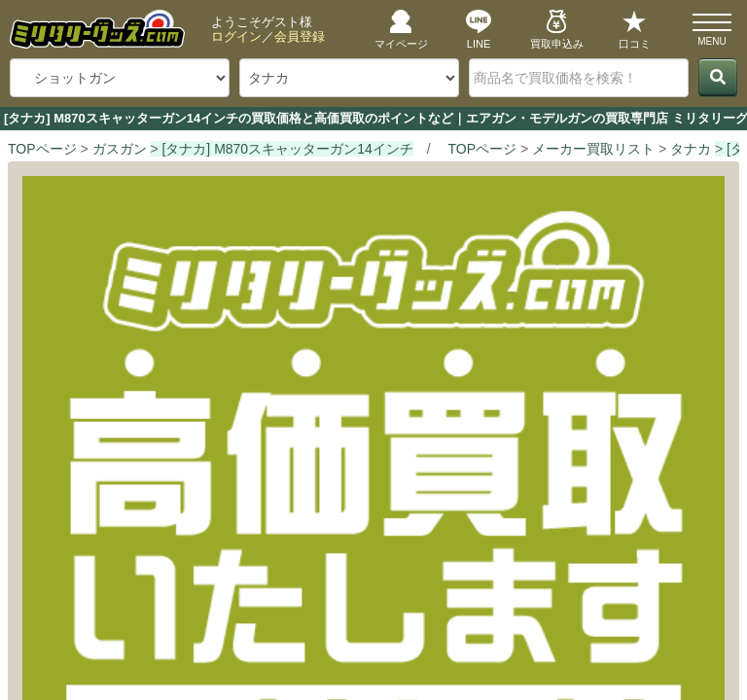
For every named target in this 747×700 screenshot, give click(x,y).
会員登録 (300, 36)
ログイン (236, 36)
